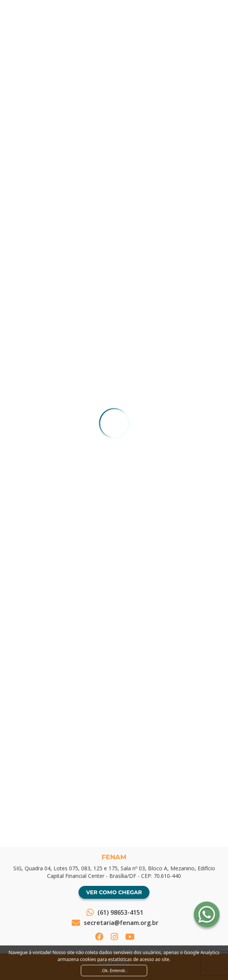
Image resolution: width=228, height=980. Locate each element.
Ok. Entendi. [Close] (114, 970)
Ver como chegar (114, 892)
